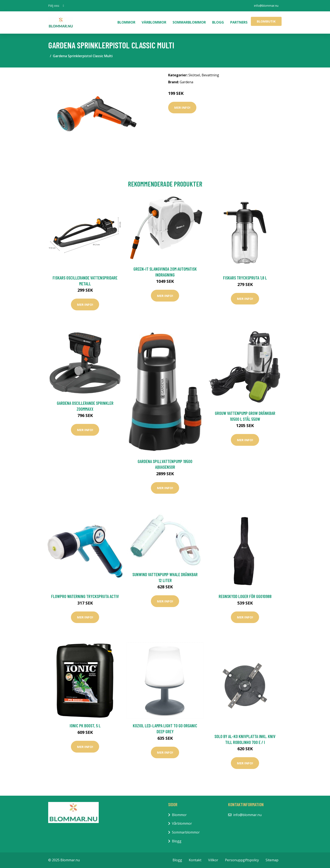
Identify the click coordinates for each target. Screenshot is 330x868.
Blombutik (266, 21)
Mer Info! (182, 107)
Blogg (218, 22)
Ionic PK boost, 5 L (85, 726)
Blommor (126, 22)
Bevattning (210, 75)
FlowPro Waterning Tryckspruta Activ (85, 596)
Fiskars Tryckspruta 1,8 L (245, 278)
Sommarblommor (189, 22)
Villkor (213, 860)
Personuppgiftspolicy (242, 860)
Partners (239, 22)
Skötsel (194, 75)
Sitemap (272, 860)
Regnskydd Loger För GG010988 (245, 596)
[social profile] (63, 6)
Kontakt (195, 860)
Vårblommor (154, 22)
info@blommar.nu (266, 6)
